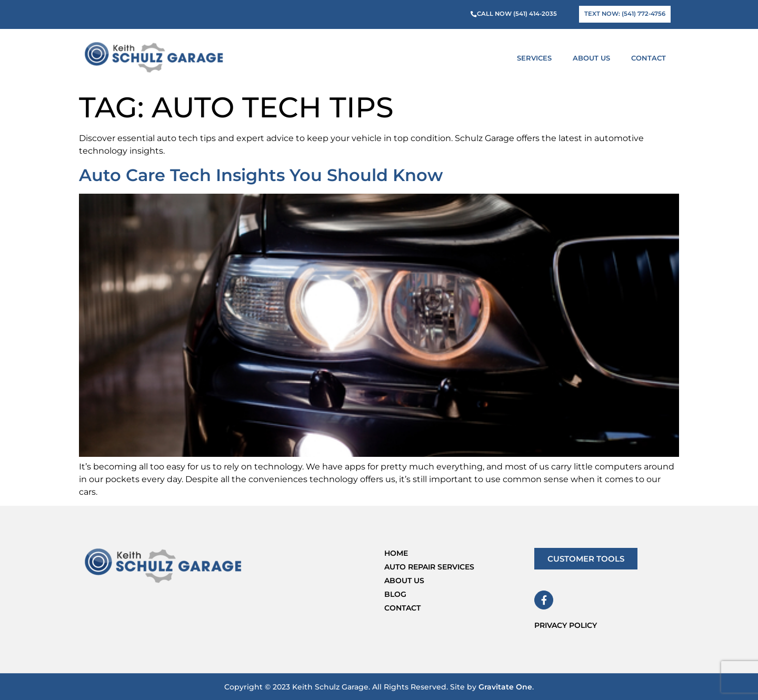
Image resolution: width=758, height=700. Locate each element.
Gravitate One (505, 687)
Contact (649, 58)
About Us (594, 58)
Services (537, 58)
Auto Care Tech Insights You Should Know (261, 175)
